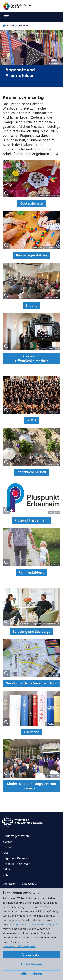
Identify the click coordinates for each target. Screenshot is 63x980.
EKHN (7, 869)
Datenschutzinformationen (19, 946)
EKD (5, 875)
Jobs (6, 853)
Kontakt (8, 841)
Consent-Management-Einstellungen (35, 924)
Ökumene (31, 732)
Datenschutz (29, 884)
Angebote (24, 25)
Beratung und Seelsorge (32, 632)
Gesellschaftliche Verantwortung (32, 683)
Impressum (9, 884)
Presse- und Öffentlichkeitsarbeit (32, 359)
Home (8, 25)
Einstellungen (31, 964)
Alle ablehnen (32, 974)
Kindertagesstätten (32, 255)
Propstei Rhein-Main (17, 864)
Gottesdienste (32, 203)
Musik (32, 420)
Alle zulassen (32, 955)
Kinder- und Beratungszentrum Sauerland (32, 786)
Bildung (32, 305)
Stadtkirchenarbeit (32, 472)
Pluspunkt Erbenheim (32, 520)
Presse (7, 847)
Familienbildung (31, 572)
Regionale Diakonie (16, 858)
